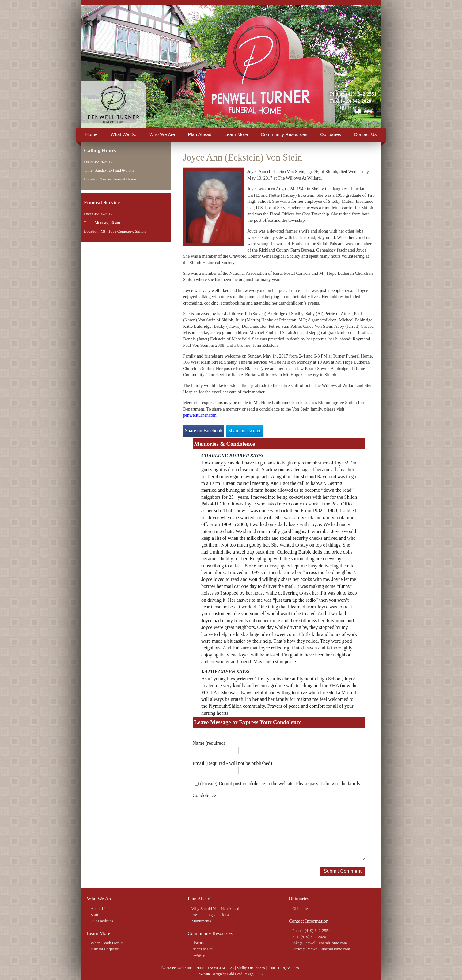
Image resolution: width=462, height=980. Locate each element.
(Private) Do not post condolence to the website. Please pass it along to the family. (281, 783)
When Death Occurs (107, 943)
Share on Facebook (204, 431)
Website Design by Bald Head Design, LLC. (231, 974)
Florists (198, 943)
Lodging (198, 955)
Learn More (236, 134)
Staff (95, 915)
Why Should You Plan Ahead (215, 908)
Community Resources (284, 134)
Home (92, 134)
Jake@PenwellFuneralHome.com (320, 943)
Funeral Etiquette (105, 949)
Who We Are (162, 134)
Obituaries (331, 134)
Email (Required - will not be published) (233, 763)
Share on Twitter (244, 431)
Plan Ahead (200, 134)
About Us (98, 908)
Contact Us (365, 134)
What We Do (124, 134)
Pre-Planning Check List (212, 915)
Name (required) (209, 743)
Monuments (201, 921)
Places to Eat (202, 949)
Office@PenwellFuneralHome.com (321, 949)
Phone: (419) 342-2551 (353, 94)
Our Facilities (102, 921)
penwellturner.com (200, 415)
